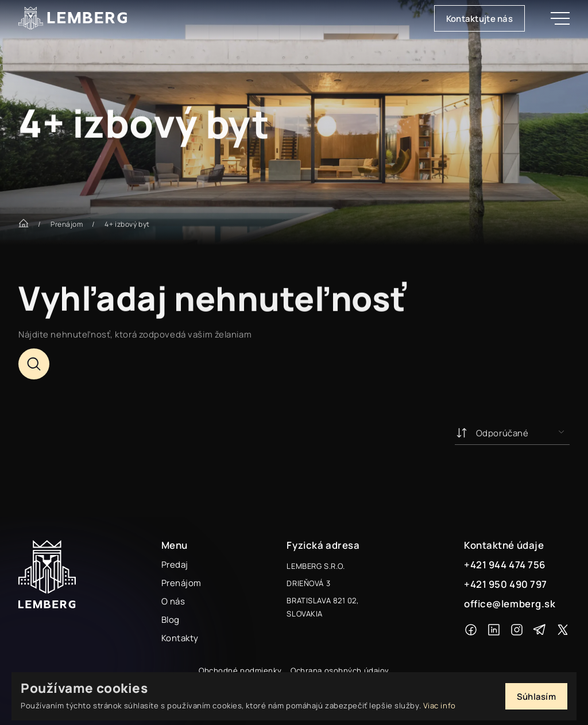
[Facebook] (471, 630)
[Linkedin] (494, 630)
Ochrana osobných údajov (340, 670)
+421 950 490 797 (506, 584)
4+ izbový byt (127, 224)
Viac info (440, 705)
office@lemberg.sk (510, 604)
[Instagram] (517, 630)
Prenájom (67, 224)
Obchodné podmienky (240, 670)
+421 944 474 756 (505, 565)
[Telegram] (540, 630)
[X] (563, 630)
